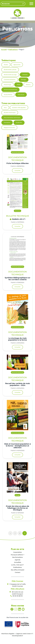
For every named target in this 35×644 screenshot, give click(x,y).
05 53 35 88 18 (17, 596)
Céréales (25, 75)
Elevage (24, 80)
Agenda (17, 560)
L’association (17, 552)
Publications (13, 50)
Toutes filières (8, 95)
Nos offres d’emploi (18, 570)
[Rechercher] (23, 4)
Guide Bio (19, 123)
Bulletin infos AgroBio (19, 108)
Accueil (4, 50)
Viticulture (21, 95)
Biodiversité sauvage (10, 75)
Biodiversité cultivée (10, 70)
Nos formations (17, 557)
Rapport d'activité (9, 128)
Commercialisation (10, 80)
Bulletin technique (10, 113)
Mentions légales (8, 634)
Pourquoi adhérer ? (17, 555)
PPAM (19, 85)
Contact (18, 572)
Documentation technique (12, 118)
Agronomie (17, 65)
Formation (7, 123)
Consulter (17, 170)
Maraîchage (8, 85)
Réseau (28, 85)
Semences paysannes (10, 90)
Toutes (6, 65)
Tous (5, 108)
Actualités (18, 562)
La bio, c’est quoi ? (17, 565)
